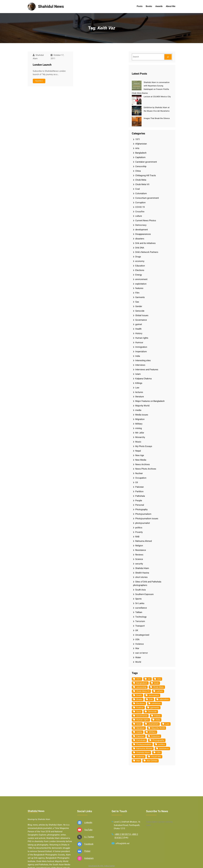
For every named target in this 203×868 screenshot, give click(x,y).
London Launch (42, 65)
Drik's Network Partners (147, 252)
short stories (141, 577)
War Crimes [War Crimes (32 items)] (152, 761)
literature (140, 397)
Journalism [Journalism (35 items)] (153, 724)
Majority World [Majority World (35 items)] (158, 728)
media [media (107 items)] (139, 732)
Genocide (140, 311)
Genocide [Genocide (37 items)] (152, 712)
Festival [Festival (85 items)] (140, 708)
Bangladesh (141, 153)
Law (137, 388)
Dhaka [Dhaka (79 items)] (139, 699)
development (142, 230)
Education (140, 266)
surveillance (141, 608)
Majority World (142, 406)
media (138, 410)
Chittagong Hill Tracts (146, 175)
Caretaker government (146, 162)
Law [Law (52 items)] (167, 724)
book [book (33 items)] (156, 683)
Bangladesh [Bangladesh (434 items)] (142, 683)
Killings (139, 383)
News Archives (143, 464)
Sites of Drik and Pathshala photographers (147, 583)
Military (139, 424)
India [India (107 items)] (158, 720)
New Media (141, 460)
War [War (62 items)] (138, 761)
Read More (39, 81)
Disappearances (143, 234)
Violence (139, 644)
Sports (138, 599)
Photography (141, 509)
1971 (138, 139)
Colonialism (141, 193)
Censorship (141, 166)
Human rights (142, 338)
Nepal (138, 451)
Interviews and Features (147, 370)
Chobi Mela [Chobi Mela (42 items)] (158, 687)
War (137, 648)
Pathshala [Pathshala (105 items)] (141, 740)
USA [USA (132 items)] (158, 753)
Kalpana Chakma (143, 379)
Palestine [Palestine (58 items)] (155, 736)
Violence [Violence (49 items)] (140, 757)
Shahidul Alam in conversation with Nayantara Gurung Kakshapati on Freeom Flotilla (157, 86)
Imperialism (141, 352)
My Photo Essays (144, 446)
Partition (139, 491)
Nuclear (139, 473)
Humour (139, 342)
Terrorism (140, 621)
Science (139, 559)
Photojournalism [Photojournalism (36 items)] (144, 744)
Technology (141, 617)
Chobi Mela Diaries (140, 93)
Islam (138, 374)
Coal (137, 189)
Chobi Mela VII (142, 184)
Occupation (141, 478)
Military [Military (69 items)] (152, 732)
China (138, 171)
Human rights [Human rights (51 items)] (142, 720)
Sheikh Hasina (142, 573)
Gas (137, 302)
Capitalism (140, 157)
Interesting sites (143, 360)
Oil (137, 482)
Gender (139, 306)
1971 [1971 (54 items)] (139, 679)
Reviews (139, 555)
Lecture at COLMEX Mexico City (157, 97)
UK (137, 630)
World (138, 662)
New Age (140, 455)
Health (138, 329)
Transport (140, 626)
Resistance (141, 550)
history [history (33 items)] (157, 716)
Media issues (142, 415)
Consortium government (147, 198)
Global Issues (142, 315)
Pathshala (140, 496)
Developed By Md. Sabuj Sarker (102, 866)
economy (140, 261)
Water (138, 657)
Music (138, 442)
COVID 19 (140, 207)
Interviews (140, 365)
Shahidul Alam (142, 568)
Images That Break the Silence (157, 118)
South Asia (140, 590)
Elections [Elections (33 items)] (140, 703)
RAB (137, 537)
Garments (140, 297)
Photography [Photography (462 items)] (158, 740)
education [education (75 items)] (164, 699)
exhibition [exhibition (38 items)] (156, 703)
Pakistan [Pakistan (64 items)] (140, 736)
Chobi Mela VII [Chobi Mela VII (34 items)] (143, 691)
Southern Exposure (144, 594)
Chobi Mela (141, 180)
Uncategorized (142, 635)
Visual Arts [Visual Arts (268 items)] (156, 757)
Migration (140, 419)
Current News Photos (146, 221)
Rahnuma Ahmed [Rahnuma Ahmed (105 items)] (144, 749)
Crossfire (140, 212)
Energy (139, 275)
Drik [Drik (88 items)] (151, 699)
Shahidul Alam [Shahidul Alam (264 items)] (143, 753)
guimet (139, 324)
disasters (140, 239)
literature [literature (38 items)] (140, 728)
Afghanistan (141, 144)
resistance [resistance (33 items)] (164, 749)
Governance (141, 320)
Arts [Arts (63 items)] (159, 679)
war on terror (142, 653)
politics (139, 528)
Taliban (139, 612)
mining (139, 428)
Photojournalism (143, 514)
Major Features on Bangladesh (150, 401)
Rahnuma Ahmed (144, 541)
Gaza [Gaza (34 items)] (139, 712)
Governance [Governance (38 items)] (142, 716)
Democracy (141, 225)
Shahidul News (51, 7)
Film (137, 293)
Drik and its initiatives (145, 243)
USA (137, 639)
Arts (137, 148)
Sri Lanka (140, 603)
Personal (140, 505)
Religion (139, 546)
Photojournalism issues (147, 519)
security (139, 564)
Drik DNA (140, 248)
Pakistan (139, 487)
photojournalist (143, 523)
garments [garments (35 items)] (155, 708)
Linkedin (88, 860)
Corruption (140, 203)
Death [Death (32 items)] (139, 695)
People (139, 501)
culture (139, 216)
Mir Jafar (140, 433)
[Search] (168, 57)
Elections (140, 270)
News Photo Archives (146, 469)
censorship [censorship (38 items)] (141, 687)
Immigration (141, 347)
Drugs (138, 257)
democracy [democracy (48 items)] (154, 695)
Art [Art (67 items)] (149, 679)
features (139, 288)
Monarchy (140, 437)
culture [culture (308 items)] (160, 691)
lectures (139, 392)
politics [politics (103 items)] (162, 744)
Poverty (139, 532)
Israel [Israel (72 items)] (139, 724)
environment (141, 279)
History (139, 333)
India (138, 356)
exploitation (141, 284)
